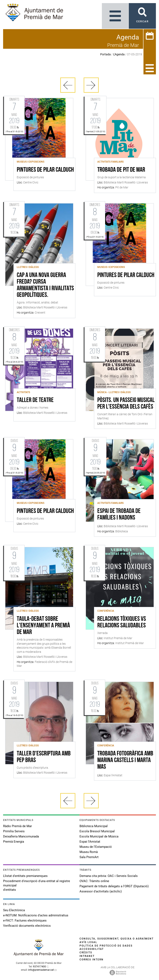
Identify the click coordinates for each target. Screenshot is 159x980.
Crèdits (86, 953)
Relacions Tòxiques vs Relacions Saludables (122, 622)
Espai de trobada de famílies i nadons (119, 515)
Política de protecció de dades (106, 946)
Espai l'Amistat (90, 842)
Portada (105, 54)
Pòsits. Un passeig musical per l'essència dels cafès (126, 404)
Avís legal (88, 942)
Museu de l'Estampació (96, 847)
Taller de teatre (35, 400)
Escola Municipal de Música (99, 836)
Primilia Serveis (14, 831)
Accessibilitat (92, 949)
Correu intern (92, 960)
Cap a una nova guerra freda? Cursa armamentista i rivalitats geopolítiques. (45, 285)
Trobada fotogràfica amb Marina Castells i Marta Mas (125, 760)
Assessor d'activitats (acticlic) (101, 891)
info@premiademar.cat (41, 970)
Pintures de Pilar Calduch (45, 170)
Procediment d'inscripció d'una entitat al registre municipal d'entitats (37, 885)
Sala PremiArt (89, 857)
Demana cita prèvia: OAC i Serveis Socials (109, 876)
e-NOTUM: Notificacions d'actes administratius (36, 915)
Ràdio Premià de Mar (17, 826)
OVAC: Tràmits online (94, 881)
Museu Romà (89, 852)
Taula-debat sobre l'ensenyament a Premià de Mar (43, 626)
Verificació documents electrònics (27, 926)
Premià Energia (14, 842)
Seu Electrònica (14, 910)
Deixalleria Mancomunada (21, 836)
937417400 (39, 967)
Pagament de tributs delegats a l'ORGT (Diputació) (114, 886)
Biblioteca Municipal (94, 826)
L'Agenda (119, 54)
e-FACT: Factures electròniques (25, 921)
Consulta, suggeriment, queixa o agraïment (117, 939)
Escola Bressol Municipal (97, 831)
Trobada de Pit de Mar (121, 170)
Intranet (87, 956)
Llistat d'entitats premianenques (25, 876)
